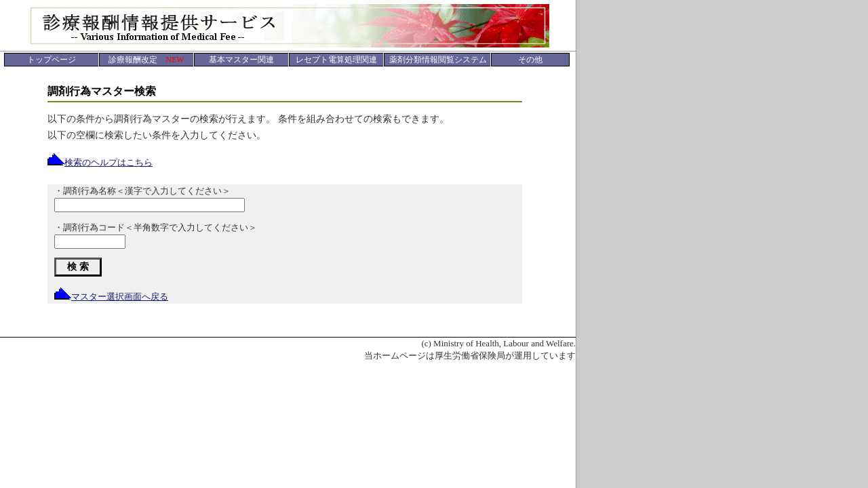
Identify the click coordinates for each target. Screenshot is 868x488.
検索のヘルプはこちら (100, 162)
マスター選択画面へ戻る (111, 297)
